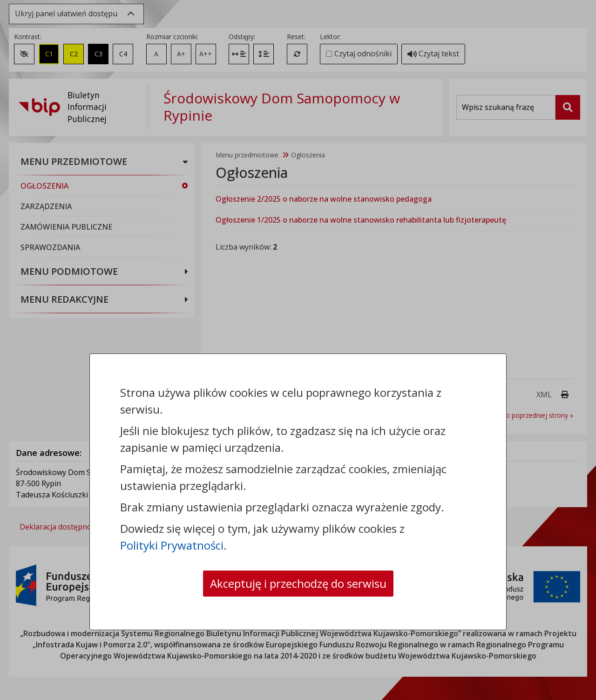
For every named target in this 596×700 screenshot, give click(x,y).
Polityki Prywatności (172, 545)
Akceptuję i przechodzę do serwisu (298, 583)
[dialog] (298, 350)
